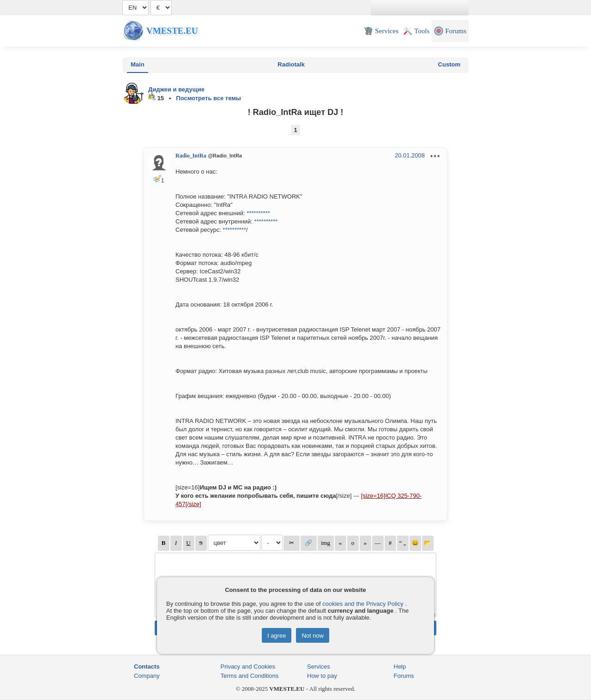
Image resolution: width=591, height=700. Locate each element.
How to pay (322, 676)
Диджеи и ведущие (176, 89)
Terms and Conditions (250, 676)
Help (400, 667)
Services (319, 667)
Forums (404, 676)
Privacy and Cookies (248, 667)
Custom (449, 64)
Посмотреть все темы (208, 98)
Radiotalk (291, 64)
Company (147, 676)
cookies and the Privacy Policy (363, 604)
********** (258, 213)
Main (138, 64)
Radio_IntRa (191, 156)
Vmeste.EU (172, 31)
